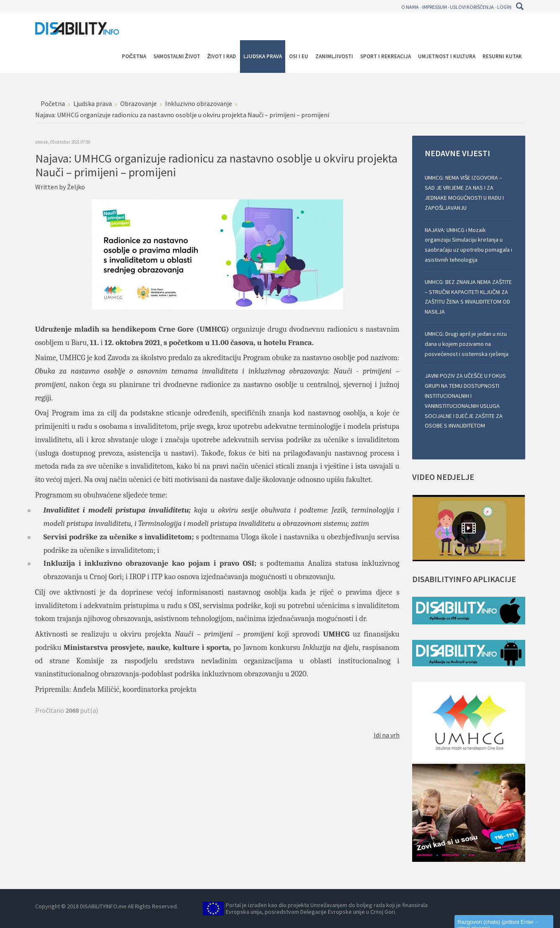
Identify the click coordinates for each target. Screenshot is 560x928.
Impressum (435, 7)
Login (504, 7)
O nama (410, 7)
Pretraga (520, 6)
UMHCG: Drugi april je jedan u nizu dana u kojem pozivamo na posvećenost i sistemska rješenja (467, 344)
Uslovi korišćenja (472, 7)
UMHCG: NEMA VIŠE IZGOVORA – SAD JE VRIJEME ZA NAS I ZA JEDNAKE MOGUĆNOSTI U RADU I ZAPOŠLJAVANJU (464, 192)
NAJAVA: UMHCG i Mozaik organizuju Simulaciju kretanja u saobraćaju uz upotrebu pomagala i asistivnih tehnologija (468, 245)
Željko (76, 187)
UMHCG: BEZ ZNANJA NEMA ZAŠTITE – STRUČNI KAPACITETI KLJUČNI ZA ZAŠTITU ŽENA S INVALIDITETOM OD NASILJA (468, 297)
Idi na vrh (387, 735)
